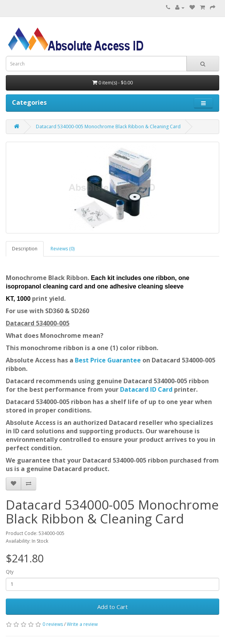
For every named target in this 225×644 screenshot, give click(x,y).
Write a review (82, 624)
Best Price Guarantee (109, 360)
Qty (10, 572)
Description (25, 249)
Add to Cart (112, 607)
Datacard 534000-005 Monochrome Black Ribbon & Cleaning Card (108, 127)
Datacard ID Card (146, 389)
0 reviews (53, 624)
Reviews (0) (63, 249)
